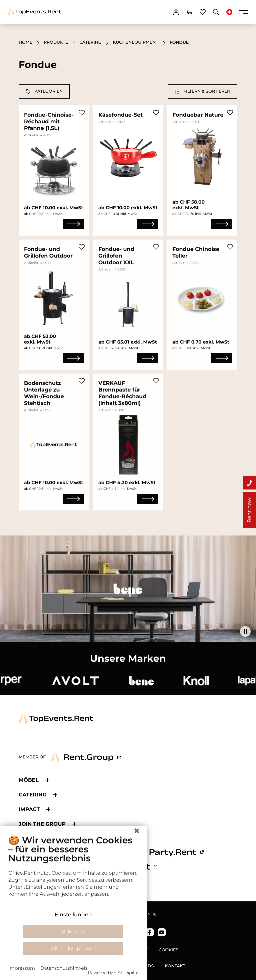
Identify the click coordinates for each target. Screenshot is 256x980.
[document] (73, 871)
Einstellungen (73, 915)
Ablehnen (73, 932)
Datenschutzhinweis (64, 968)
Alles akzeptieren (73, 949)
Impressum (22, 968)
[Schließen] (137, 831)
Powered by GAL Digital (113, 973)
